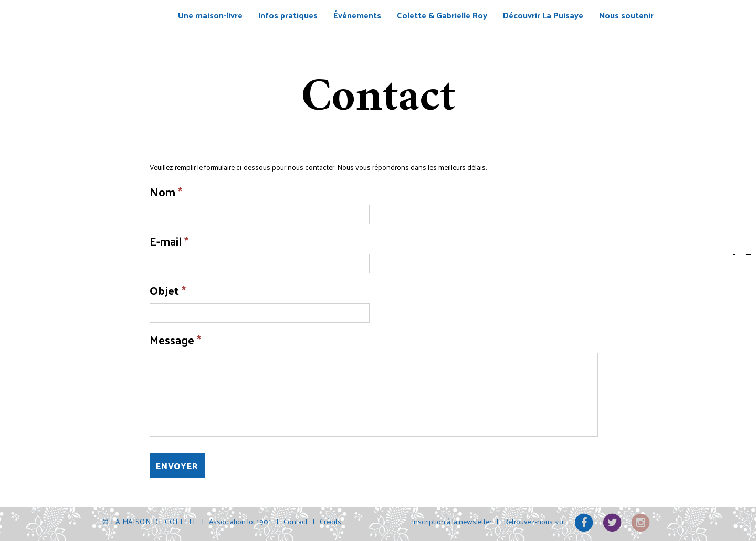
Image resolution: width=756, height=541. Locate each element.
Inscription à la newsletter (451, 521)
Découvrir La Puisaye (543, 15)
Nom (166, 192)
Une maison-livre (210, 15)
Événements (357, 15)
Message (175, 340)
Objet (168, 290)
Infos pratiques (288, 15)
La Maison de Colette (133, 32)
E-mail (169, 241)
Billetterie (742, 243)
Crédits (330, 521)
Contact (742, 296)
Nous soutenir (626, 15)
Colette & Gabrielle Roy (442, 15)
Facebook (742, 268)
